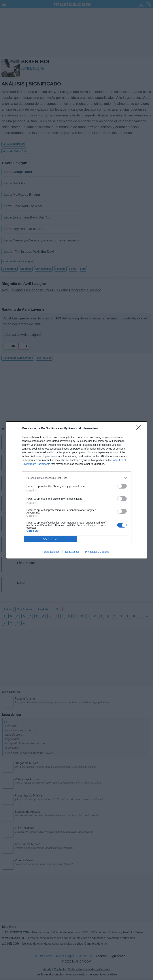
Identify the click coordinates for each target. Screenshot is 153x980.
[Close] (140, 429)
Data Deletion (52, 552)
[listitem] (77, 478)
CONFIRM (50, 539)
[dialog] (77, 490)
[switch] (122, 486)
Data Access (72, 552)
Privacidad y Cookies (97, 552)
